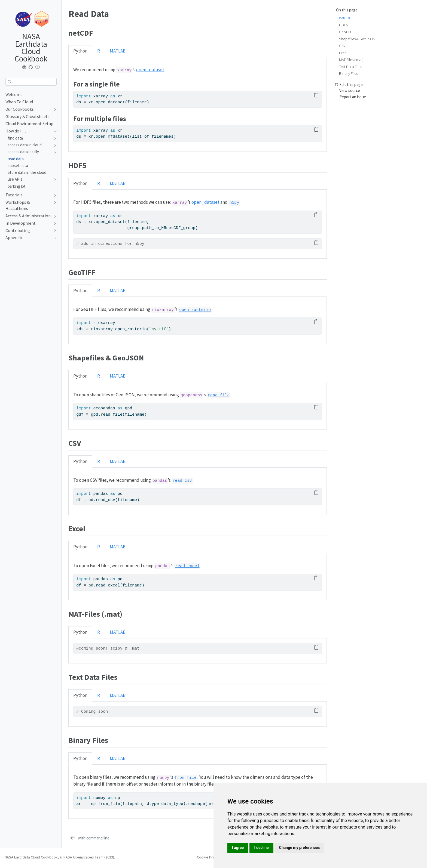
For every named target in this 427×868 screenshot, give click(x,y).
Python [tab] (80, 51)
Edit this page (351, 84)
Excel (343, 53)
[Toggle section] (54, 109)
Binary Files (348, 73)
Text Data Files (350, 67)
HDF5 (343, 25)
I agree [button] (238, 848)
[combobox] (31, 82)
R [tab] (99, 51)
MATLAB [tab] (118, 51)
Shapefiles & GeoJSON (357, 39)
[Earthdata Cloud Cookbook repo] (31, 67)
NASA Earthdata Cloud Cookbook (31, 48)
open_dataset (150, 70)
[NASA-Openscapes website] (25, 67)
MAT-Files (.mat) (351, 59)
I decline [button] (261, 848)
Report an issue (353, 97)
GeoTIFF (346, 32)
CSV (342, 46)
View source (350, 90)
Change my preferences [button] (299, 848)
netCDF (345, 18)
